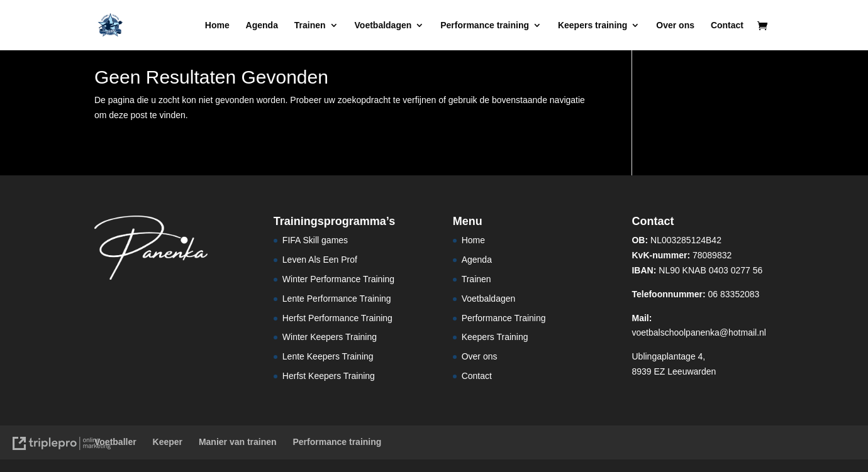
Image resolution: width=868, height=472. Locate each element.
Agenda (262, 25)
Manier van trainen (238, 442)
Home (217, 25)
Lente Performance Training (337, 299)
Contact (727, 25)
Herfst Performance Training (337, 318)
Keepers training (593, 25)
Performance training (485, 25)
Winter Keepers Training (330, 337)
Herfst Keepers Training (329, 376)
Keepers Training (495, 337)
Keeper (168, 442)
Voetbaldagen (383, 25)
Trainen (310, 25)
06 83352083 (695, 294)
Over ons (675, 25)
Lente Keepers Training (328, 356)
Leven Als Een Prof (320, 260)
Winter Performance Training (338, 279)
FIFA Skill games (315, 240)
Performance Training (504, 318)
